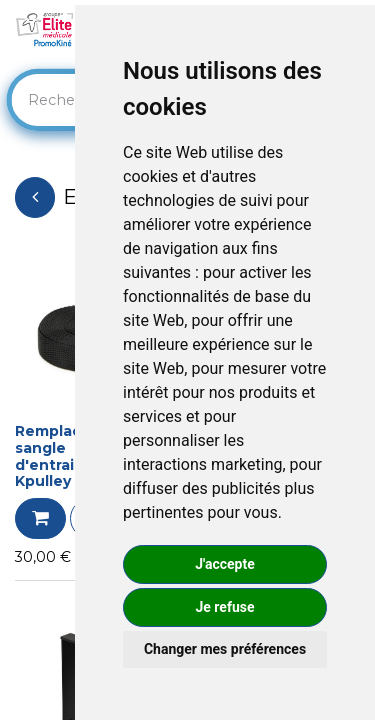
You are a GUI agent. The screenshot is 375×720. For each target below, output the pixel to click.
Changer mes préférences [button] (225, 649)
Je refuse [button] (224, 607)
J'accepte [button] (225, 564)
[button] (40, 518)
